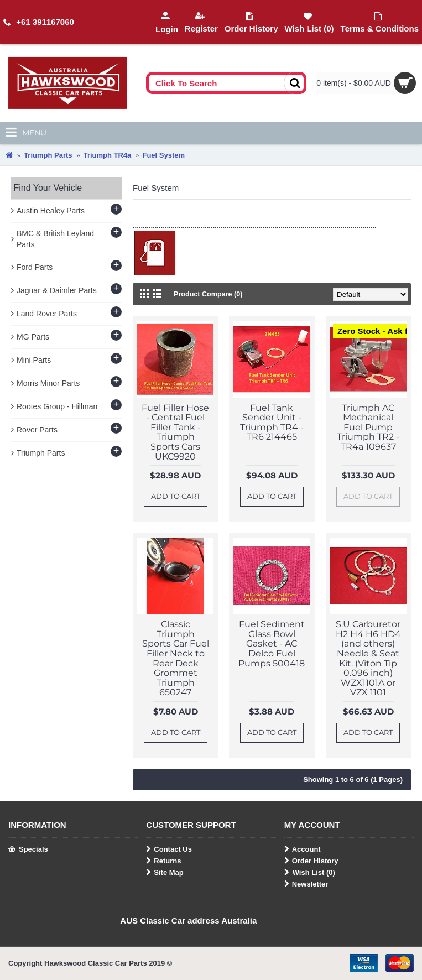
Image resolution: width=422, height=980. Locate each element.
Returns (163, 861)
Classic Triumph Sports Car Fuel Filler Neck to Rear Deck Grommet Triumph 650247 (176, 658)
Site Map (165, 873)
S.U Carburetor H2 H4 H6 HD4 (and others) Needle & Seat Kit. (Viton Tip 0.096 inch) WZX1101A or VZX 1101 (368, 658)
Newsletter (306, 884)
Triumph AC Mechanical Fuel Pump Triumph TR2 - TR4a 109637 (368, 427)
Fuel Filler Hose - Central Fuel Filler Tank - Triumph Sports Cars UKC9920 (175, 432)
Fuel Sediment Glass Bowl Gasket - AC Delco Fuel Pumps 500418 (272, 643)
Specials (28, 849)
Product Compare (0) (209, 294)
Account (303, 849)
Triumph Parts (48, 155)
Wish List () (310, 873)
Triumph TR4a (108, 155)
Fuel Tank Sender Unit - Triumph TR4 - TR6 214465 (272, 423)
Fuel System (163, 155)
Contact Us (169, 849)
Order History (311, 861)
